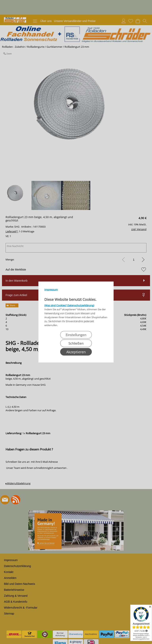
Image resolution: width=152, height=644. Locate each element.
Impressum (51, 290)
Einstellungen (76, 335)
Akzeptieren (76, 352)
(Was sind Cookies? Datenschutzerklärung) (69, 305)
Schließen (76, 343)
